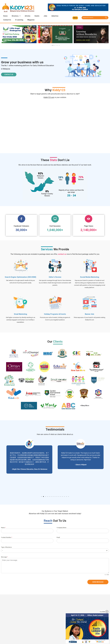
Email (58, 538)
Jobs (45, 16)
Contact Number (7, 538)
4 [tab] (56, 45)
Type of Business (6, 547)
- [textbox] (2, 551)
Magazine (31, 20)
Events (37, 16)
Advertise (55, 16)
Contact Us (7, 20)
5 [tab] (58, 45)
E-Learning (19, 20)
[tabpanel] (19, 34)
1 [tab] (51, 45)
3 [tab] (54, 45)
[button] (75, 18)
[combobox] (55, 551)
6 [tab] (59, 45)
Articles (28, 16)
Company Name (61, 528)
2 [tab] (53, 45)
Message (4, 557)
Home (5, 16)
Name (3, 528)
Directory (16, 16)
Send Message (98, 582)
